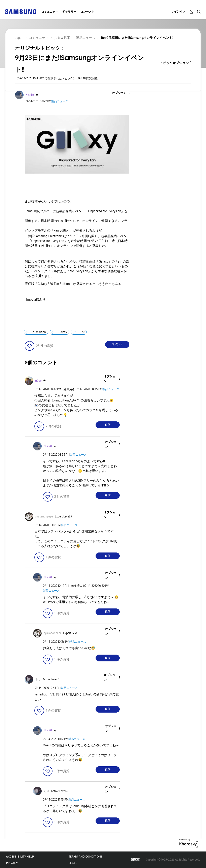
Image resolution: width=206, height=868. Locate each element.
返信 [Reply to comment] (108, 425)
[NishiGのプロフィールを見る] (30, 95)
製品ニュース (60, 101)
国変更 (135, 860)
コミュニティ (50, 12)
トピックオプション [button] (174, 63)
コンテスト (87, 12)
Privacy (12, 863)
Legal (73, 863)
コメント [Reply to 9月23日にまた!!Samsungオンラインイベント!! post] (117, 344)
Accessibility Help (20, 857)
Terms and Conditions (86, 857)
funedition (39, 332)
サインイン (178, 12)
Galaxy (63, 332)
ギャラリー (69, 12)
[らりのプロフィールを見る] (38, 679)
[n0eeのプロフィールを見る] (38, 381)
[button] (122, 93)
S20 (82, 332)
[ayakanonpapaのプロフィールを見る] (44, 517)
